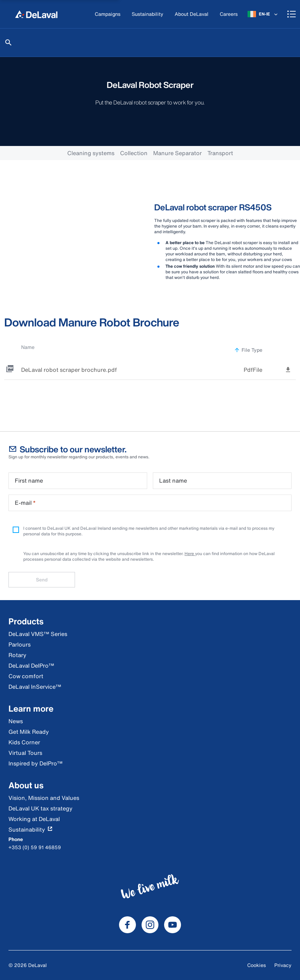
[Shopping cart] (292, 14)
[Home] (36, 14)
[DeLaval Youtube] (173, 925)
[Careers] (229, 14)
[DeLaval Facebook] (127, 925)
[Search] (8, 43)
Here (190, 553)
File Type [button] (248, 350)
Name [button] (32, 347)
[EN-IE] (263, 14)
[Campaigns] (108, 14)
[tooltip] (288, 369)
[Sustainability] (148, 14)
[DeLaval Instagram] (150, 925)
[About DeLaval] (192, 14)
